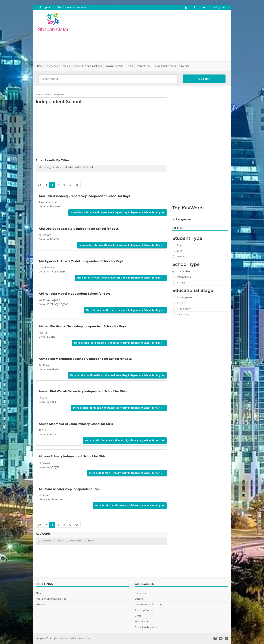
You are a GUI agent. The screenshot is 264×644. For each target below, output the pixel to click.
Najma (51, 337)
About (39, 593)
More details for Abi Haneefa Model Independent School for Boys (125, 310)
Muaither (57, 499)
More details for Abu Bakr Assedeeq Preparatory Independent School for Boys (118, 212)
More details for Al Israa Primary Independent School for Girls (127, 473)
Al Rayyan (49, 167)
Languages (184, 219)
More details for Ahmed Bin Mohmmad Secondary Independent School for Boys (117, 375)
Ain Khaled (53, 369)
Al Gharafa (53, 239)
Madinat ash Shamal (84, 167)
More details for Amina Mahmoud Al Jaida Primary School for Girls (125, 440)
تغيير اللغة (219, 7)
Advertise (184, 66)
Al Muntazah (55, 206)
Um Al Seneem (56, 271)
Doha (40, 167)
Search (204, 79)
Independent (59, 95)
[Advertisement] (153, 36)
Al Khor (59, 167)
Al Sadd (52, 402)
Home (41, 66)
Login (45, 7)
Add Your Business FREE (72, 7)
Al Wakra (69, 167)
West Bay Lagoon (58, 304)
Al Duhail (52, 434)
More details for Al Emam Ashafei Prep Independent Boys (130, 505)
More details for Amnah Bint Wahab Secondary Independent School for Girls (119, 408)
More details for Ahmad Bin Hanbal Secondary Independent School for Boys (119, 343)
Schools (47, 95)
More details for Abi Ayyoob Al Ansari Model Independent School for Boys (121, 278)
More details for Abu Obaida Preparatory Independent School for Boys (122, 245)
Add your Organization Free (51, 599)
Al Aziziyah (53, 467)
